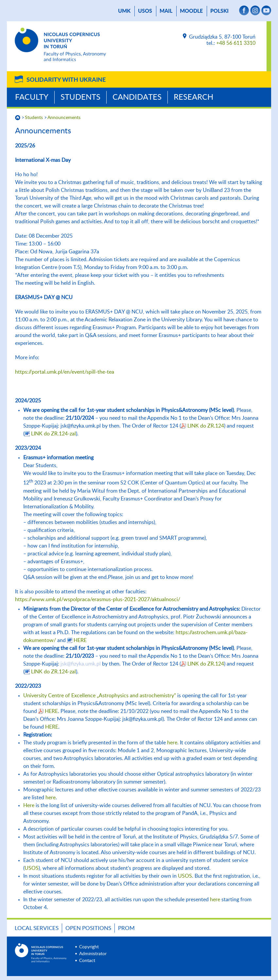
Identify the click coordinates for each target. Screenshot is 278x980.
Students (80, 97)
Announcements (64, 118)
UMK (124, 11)
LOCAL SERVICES (37, 928)
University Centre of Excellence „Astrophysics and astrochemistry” (100, 696)
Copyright (89, 947)
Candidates (137, 97)
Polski (219, 11)
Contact (87, 961)
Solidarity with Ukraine (66, 80)
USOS (145, 11)
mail (166, 11)
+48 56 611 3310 (236, 43)
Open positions (88, 928)
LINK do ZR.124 (206, 426)
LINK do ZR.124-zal (53, 434)
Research (193, 97)
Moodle (191, 11)
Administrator (93, 954)
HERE (80, 640)
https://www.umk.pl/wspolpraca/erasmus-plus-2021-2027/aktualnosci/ (98, 600)
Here (29, 805)
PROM (126, 928)
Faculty (32, 97)
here (172, 743)
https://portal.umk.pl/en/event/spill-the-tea (65, 372)
